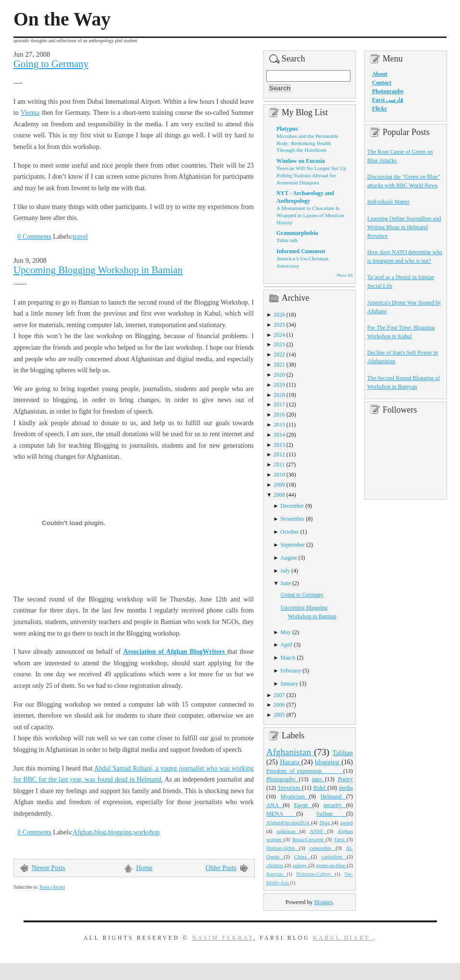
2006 (279, 705)
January (289, 684)
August (288, 558)
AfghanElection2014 (289, 822)
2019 (279, 385)
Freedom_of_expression (305, 771)
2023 (279, 344)
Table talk (287, 240)
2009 (279, 485)
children (276, 865)
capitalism (334, 857)
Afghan (83, 832)
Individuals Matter (388, 202)
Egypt (303, 805)
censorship (323, 848)
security (335, 805)
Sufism (331, 814)
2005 (279, 715)
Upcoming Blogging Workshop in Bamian (98, 270)
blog (100, 832)
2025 (279, 325)
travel (80, 237)
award (347, 822)
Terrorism (290, 788)
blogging (119, 832)
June (286, 583)
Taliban (342, 753)
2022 (279, 355)
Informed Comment (301, 251)
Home (144, 868)
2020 (279, 375)
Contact (382, 83)
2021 (279, 365)
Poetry (345, 779)
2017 (279, 404)
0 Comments (34, 237)
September (292, 545)
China (303, 857)
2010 (279, 475)
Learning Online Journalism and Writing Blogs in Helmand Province (404, 227)
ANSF (319, 831)
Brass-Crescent (309, 839)
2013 (279, 445)
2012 (279, 454)
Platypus (287, 129)
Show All (345, 275)
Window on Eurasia (301, 161)
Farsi (340, 839)
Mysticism (295, 796)
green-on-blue (332, 865)
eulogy (301, 865)
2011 (279, 465)
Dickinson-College (315, 874)
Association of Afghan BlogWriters (175, 652)
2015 (279, 425)
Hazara (291, 762)
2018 (279, 395)
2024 (279, 335)
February (291, 671)
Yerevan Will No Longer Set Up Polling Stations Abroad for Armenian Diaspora (311, 175)
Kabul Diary (343, 938)
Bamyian (277, 874)
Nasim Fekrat (223, 938)
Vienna (30, 113)
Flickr (379, 109)
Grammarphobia (297, 233)
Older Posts (221, 868)
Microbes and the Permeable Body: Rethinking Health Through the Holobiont (307, 143)
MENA (281, 814)
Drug (326, 822)
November (292, 519)
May (286, 632)
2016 (279, 415)
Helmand (333, 796)
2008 (279, 495)
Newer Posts (49, 868)
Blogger (323, 902)
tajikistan (288, 831)
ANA (275, 805)
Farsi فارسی (388, 100)
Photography (283, 779)
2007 (279, 695)
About (380, 74)
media (346, 788)
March (288, 658)
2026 (279, 315)
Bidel (321, 788)
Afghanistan (290, 752)
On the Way (62, 19)
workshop (146, 832)
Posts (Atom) (52, 887)
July (285, 571)
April (286, 645)
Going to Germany (51, 64)
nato (318, 779)
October (289, 532)
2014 (279, 435)
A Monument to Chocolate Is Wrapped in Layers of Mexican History (310, 215)
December (292, 506)
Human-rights (283, 848)
